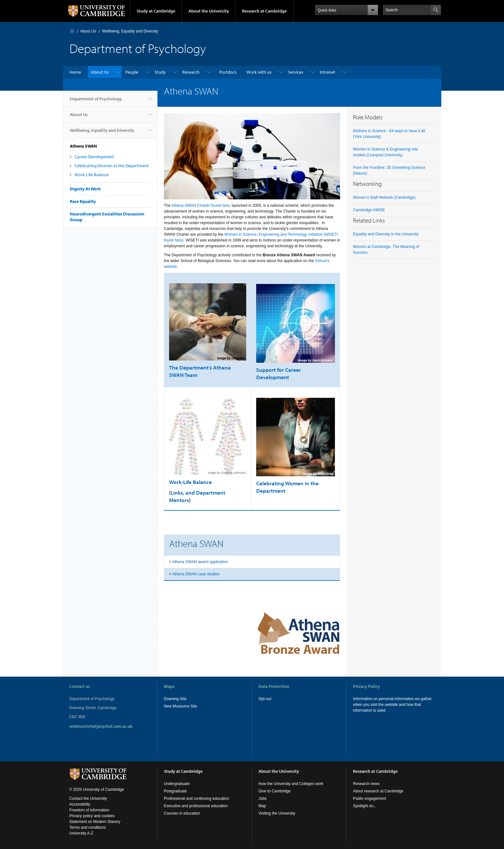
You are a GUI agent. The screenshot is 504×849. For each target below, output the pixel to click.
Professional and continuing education (197, 799)
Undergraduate (177, 784)
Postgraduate (175, 791)
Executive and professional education (196, 806)
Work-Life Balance (92, 175)
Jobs (262, 799)
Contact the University (88, 799)
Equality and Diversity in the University (386, 234)
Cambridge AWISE (369, 210)
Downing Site (175, 699)
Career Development (94, 157)
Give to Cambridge (274, 791)
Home (72, 31)
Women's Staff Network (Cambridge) (384, 197)
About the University (209, 11)
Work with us (259, 72)
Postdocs (228, 72)
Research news (366, 784)
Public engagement (369, 799)
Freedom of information (89, 810)
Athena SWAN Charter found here (200, 205)
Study (160, 72)
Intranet (328, 72)
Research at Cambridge (264, 11)
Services (296, 72)
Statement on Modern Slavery (95, 822)
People (132, 72)
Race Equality (83, 201)
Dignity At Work (85, 189)
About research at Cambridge (378, 791)
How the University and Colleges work (291, 784)
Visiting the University (277, 813)
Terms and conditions (88, 827)
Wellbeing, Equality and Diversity (130, 31)
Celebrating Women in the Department (112, 166)
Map (262, 806)
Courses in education (182, 813)
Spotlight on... (365, 806)
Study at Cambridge (156, 11)
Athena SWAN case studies (196, 574)
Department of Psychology (96, 101)
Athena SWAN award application (200, 562)
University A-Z (81, 833)
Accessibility (80, 804)
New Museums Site (180, 706)
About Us (88, 31)
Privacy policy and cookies (92, 816)
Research (191, 72)
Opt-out (265, 699)
